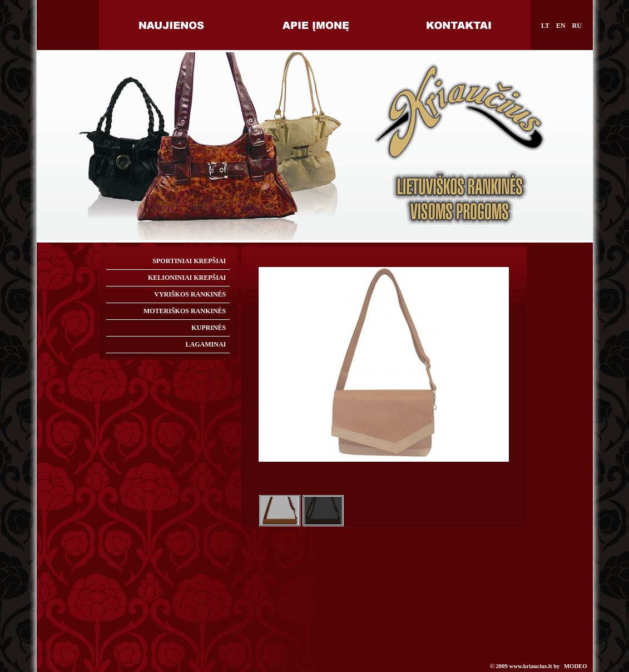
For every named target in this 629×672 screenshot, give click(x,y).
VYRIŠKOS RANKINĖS (190, 294)
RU (577, 26)
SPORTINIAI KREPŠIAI (189, 261)
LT (545, 26)
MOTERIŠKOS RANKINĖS (185, 311)
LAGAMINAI (206, 344)
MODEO (575, 666)
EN (561, 26)
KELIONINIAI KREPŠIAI (187, 278)
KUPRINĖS (209, 328)
